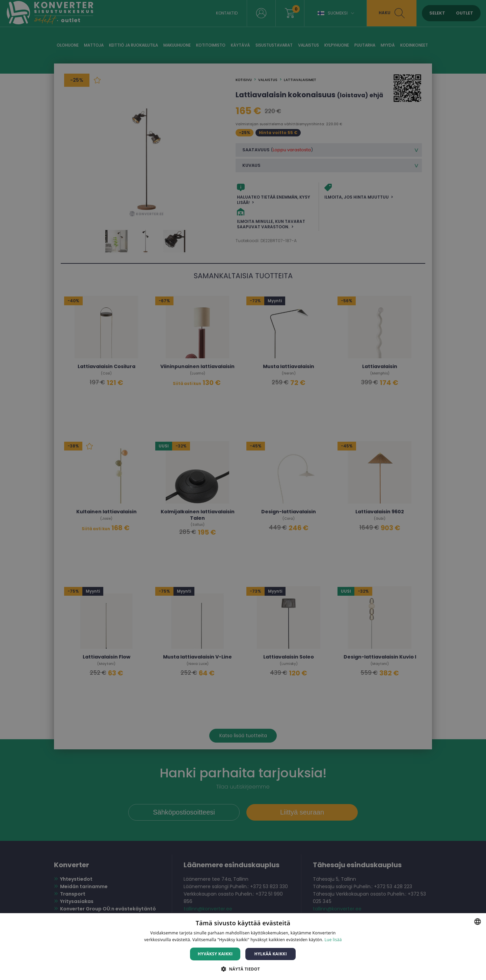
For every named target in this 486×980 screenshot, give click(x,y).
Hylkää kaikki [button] (271, 954)
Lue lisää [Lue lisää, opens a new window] (333, 940)
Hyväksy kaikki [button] (215, 954)
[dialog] (243, 490)
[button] (243, 969)
